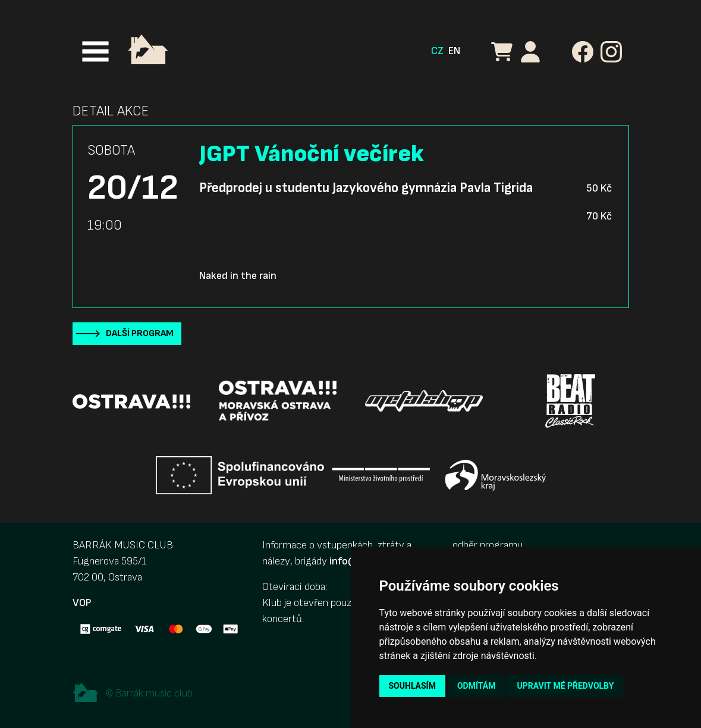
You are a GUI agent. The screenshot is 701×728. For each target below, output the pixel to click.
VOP (82, 603)
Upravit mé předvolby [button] (565, 686)
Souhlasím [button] (412, 686)
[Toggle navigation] (95, 51)
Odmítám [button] (477, 686)
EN (454, 51)
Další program (140, 333)
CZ (437, 51)
